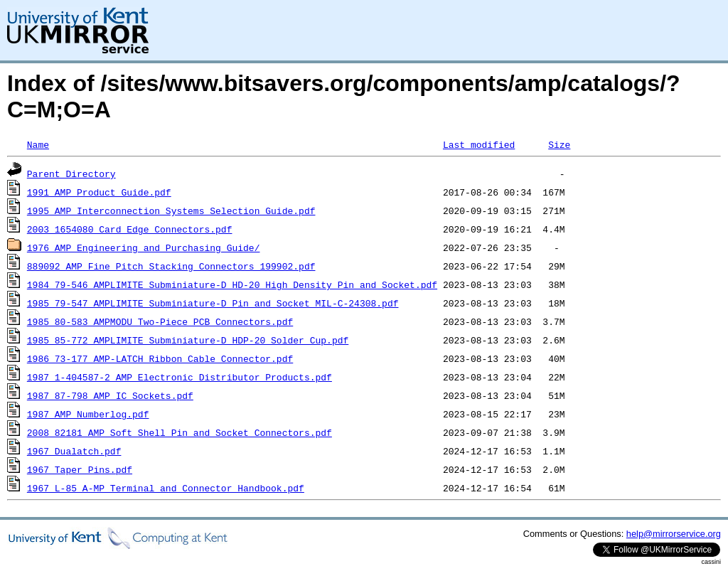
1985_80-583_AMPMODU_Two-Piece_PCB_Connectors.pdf (160, 321)
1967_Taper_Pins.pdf (80, 469)
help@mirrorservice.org (674, 534)
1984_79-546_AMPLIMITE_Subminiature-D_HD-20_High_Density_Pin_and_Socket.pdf (232, 284)
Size (559, 144)
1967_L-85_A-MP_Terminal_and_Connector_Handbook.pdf (166, 488)
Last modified (479, 144)
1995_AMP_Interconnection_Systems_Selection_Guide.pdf (171, 210)
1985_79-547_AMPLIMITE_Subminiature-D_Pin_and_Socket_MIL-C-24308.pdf (213, 303)
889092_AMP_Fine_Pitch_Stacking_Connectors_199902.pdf (171, 266)
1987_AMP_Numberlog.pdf (88, 414)
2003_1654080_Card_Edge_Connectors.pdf (130, 229)
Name (38, 144)
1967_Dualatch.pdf (74, 451)
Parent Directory (71, 174)
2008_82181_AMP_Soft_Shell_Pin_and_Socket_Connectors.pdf (180, 432)
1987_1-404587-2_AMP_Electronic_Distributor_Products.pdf (180, 377)
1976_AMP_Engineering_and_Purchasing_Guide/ (144, 247)
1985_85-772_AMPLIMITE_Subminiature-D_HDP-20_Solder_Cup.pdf (188, 340)
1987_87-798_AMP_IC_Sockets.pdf (110, 395)
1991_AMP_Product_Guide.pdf (99, 192)
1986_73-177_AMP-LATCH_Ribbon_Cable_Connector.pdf (160, 358)
